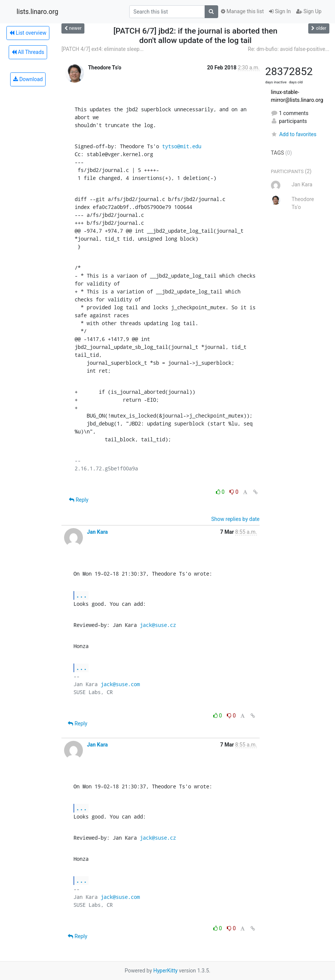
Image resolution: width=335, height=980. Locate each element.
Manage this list (242, 11)
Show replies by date (236, 519)
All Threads (28, 52)
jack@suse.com (120, 684)
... (81, 595)
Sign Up (309, 11)
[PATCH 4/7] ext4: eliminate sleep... (102, 49)
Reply (79, 500)
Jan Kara (97, 532)
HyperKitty (166, 971)
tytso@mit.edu (182, 146)
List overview (28, 33)
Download (28, 79)
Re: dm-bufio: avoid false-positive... (289, 49)
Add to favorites (294, 134)
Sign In (280, 11)
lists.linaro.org (37, 12)
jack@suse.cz (158, 625)
